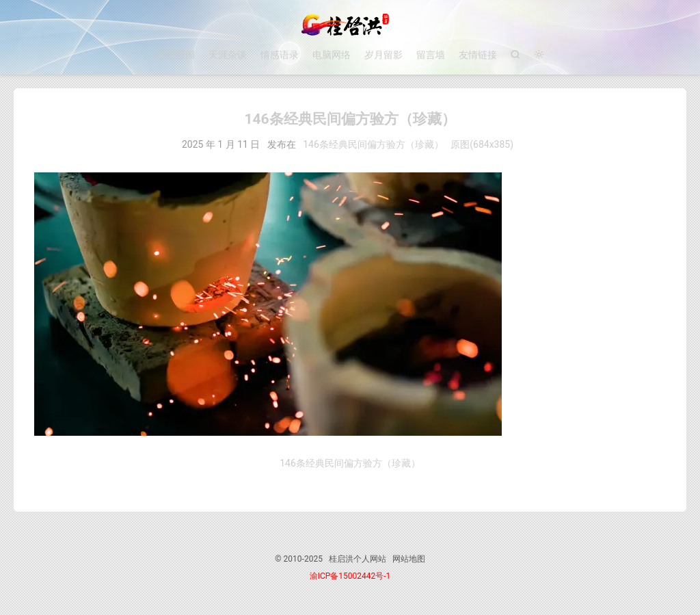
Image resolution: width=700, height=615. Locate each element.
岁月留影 (383, 55)
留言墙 (431, 55)
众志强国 (176, 55)
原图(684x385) (482, 144)
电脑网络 (332, 55)
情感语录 (280, 55)
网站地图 (409, 559)
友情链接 (478, 55)
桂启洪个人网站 (350, 25)
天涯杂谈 (228, 55)
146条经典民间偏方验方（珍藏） (373, 144)
